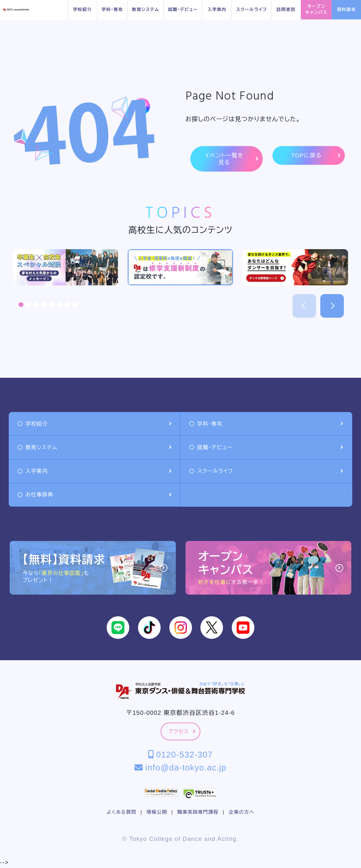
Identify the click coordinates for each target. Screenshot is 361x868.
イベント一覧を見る (232, 159)
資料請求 (346, 10)
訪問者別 (286, 10)
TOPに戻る (316, 156)
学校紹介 (82, 10)
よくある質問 (122, 812)
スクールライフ (251, 10)
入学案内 (217, 10)
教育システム (145, 10)
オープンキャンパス (316, 9)
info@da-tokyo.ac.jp (180, 767)
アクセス (182, 731)
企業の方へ (242, 812)
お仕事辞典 (95, 495)
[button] (21, 305)
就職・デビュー (183, 10)
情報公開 (157, 812)
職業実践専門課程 (198, 812)
